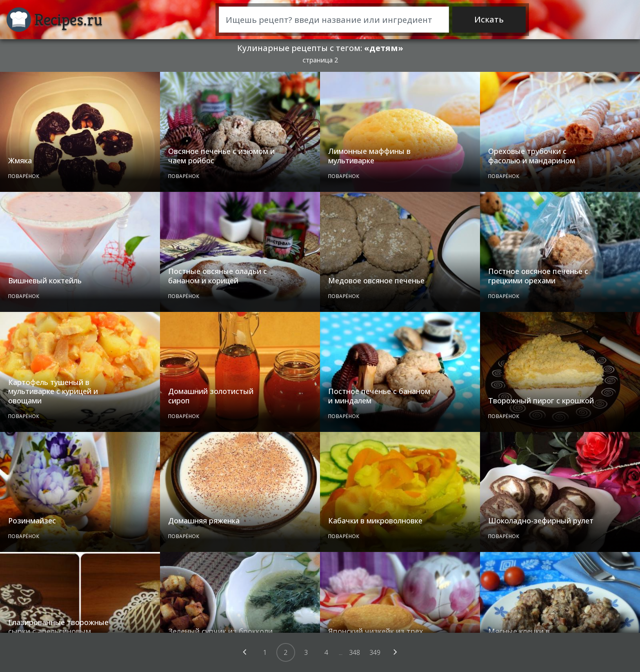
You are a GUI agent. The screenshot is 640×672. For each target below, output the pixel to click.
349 (375, 652)
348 (354, 652)
